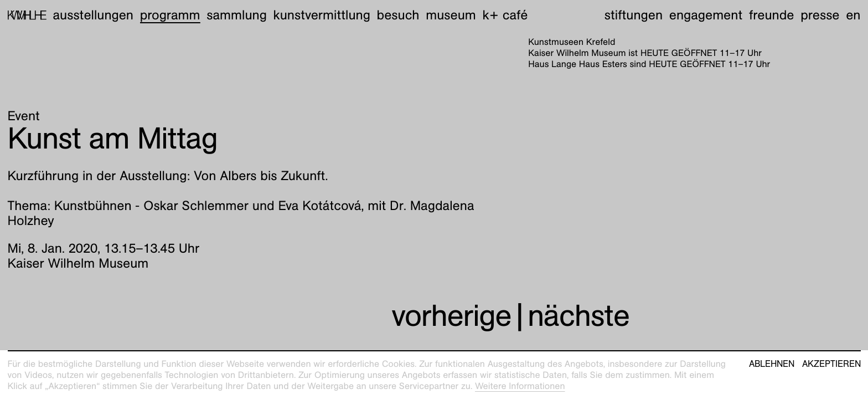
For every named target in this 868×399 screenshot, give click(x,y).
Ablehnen (772, 364)
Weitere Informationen (520, 386)
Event (24, 116)
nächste (578, 316)
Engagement (706, 15)
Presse (820, 15)
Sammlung (237, 15)
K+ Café (505, 15)
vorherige (451, 316)
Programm (170, 15)
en (853, 15)
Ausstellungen (93, 15)
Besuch (398, 15)
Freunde (772, 15)
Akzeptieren (831, 364)
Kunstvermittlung (322, 15)
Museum (451, 15)
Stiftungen (634, 15)
